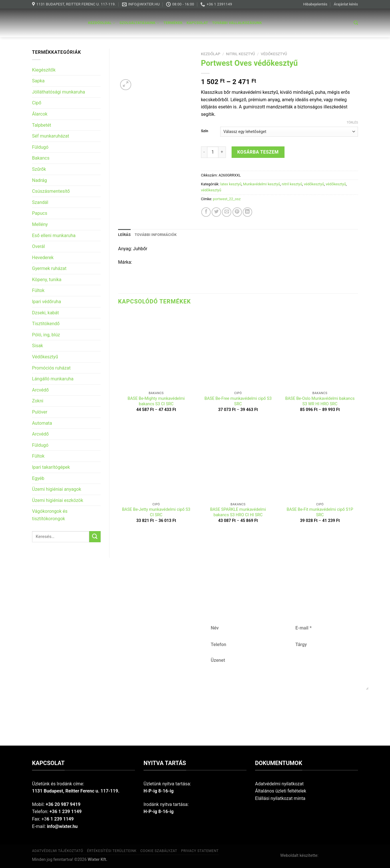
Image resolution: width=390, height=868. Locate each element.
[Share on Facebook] (206, 212)
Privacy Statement (200, 851)
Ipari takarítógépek (51, 467)
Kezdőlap (211, 54)
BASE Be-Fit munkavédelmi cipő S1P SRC (320, 512)
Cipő (37, 103)
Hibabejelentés (315, 4)
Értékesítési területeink (112, 851)
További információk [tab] (156, 235)
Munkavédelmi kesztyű (262, 184)
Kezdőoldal (102, 23)
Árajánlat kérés (346, 4)
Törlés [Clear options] (352, 123)
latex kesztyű (231, 184)
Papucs (40, 213)
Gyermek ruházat (49, 268)
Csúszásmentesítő (51, 191)
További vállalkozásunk (237, 23)
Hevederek (43, 258)
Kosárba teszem (258, 152)
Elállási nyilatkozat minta (280, 798)
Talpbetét (42, 125)
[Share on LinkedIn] (247, 212)
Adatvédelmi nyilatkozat (279, 784)
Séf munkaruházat (51, 136)
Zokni (38, 401)
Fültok (38, 290)
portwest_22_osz (227, 199)
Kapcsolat (197, 23)
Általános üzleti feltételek (281, 791)
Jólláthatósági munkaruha (58, 92)
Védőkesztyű (45, 357)
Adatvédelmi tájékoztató (58, 851)
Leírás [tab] (124, 235)
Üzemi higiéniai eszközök (58, 500)
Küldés (290, 709)
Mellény (40, 224)
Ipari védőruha (46, 302)
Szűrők (39, 169)
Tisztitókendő (46, 324)
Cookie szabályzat (159, 851)
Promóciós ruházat (51, 368)
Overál (38, 246)
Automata (42, 423)
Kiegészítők (44, 70)
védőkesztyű (274, 54)
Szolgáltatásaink (140, 23)
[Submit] (95, 537)
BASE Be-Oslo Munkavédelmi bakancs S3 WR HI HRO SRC (320, 401)
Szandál (40, 202)
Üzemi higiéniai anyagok (57, 489)
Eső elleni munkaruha (54, 236)
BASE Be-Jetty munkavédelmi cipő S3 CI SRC (156, 512)
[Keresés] (356, 23)
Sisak (37, 346)
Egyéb (38, 478)
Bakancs (41, 158)
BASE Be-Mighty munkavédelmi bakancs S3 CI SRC (156, 401)
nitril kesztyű (241, 54)
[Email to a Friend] (227, 212)
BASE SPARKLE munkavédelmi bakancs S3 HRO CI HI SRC (238, 512)
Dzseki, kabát (45, 313)
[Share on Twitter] (216, 212)
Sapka (38, 81)
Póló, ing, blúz (46, 335)
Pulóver (40, 412)
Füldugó (40, 147)
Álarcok (40, 114)
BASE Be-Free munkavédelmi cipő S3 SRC (238, 401)
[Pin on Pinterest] (237, 212)
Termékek (173, 23)
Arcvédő (40, 390)
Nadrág (39, 180)
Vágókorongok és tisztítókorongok (50, 515)
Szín (205, 131)
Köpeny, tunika (47, 280)
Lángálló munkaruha (53, 379)
